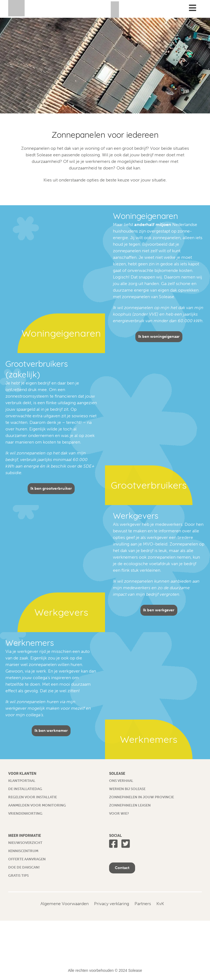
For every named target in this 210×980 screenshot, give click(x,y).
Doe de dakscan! (24, 867)
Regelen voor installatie (33, 797)
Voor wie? (119, 813)
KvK (160, 904)
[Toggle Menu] (192, 8)
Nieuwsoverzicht (25, 843)
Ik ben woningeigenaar (159, 337)
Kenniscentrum (23, 851)
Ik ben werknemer (51, 731)
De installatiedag (25, 789)
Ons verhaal (121, 781)
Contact (122, 868)
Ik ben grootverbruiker (51, 488)
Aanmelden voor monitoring (37, 805)
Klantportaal (22, 781)
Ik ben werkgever (159, 610)
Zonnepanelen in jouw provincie (142, 797)
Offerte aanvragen (27, 859)
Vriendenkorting (25, 813)
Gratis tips (18, 875)
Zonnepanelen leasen (130, 805)
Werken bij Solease (127, 789)
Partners (143, 904)
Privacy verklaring (112, 904)
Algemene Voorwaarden (65, 904)
